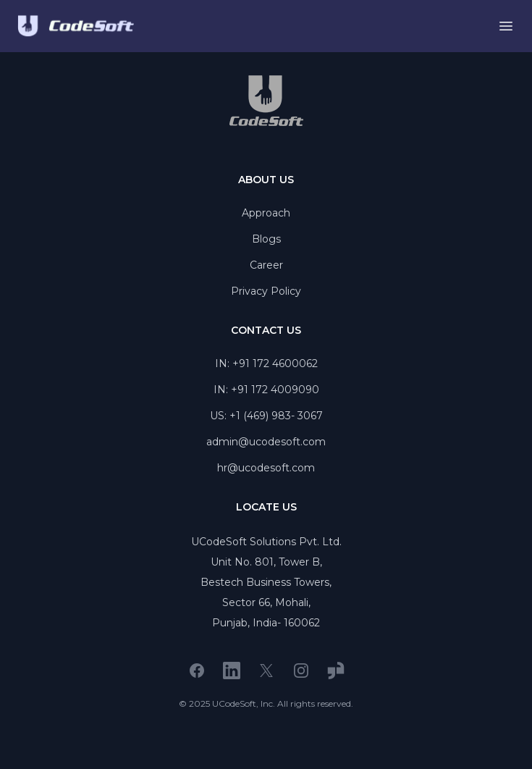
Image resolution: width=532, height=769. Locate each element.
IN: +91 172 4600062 (266, 364)
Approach (266, 213)
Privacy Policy (266, 291)
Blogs (266, 239)
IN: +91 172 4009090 (266, 390)
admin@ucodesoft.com (266, 442)
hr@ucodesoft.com (266, 468)
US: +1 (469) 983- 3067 (266, 416)
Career (266, 265)
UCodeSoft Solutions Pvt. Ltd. (266, 542)
